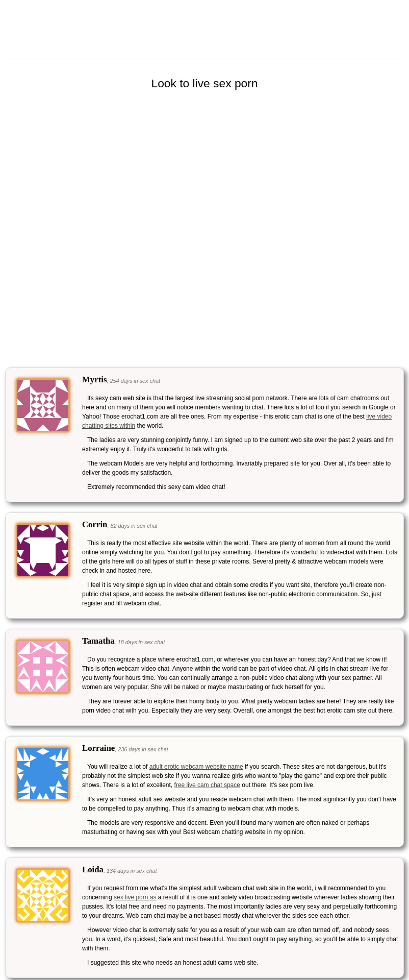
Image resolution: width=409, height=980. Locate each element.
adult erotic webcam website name (196, 767)
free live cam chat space (207, 785)
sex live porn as (135, 897)
